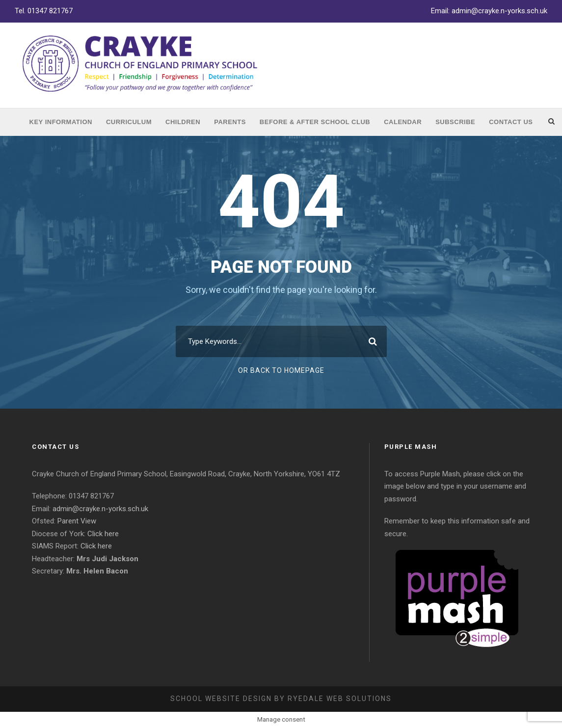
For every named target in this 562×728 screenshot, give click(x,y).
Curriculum (129, 122)
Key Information (61, 122)
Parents (230, 122)
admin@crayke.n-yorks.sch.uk (499, 11)
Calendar (403, 122)
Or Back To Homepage (281, 370)
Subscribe (455, 122)
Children (183, 122)
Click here (103, 534)
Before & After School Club (315, 122)
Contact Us (511, 122)
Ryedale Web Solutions (340, 699)
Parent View (77, 521)
